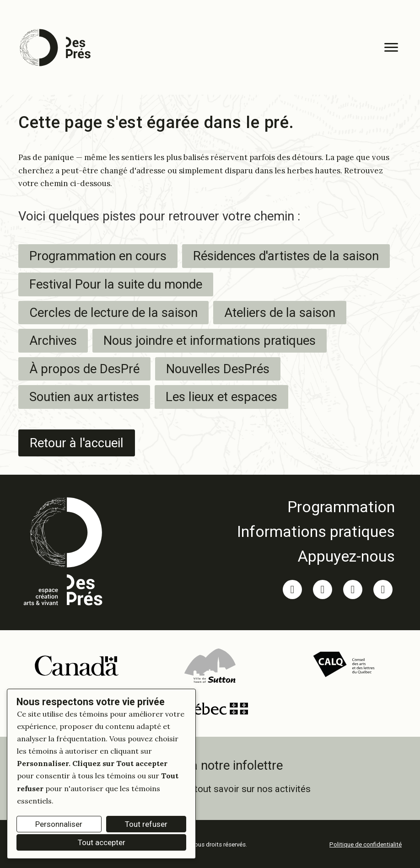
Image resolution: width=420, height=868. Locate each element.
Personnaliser (59, 824)
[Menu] (391, 48)
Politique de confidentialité (366, 844)
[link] (316, 506)
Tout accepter (102, 842)
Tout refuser (146, 824)
